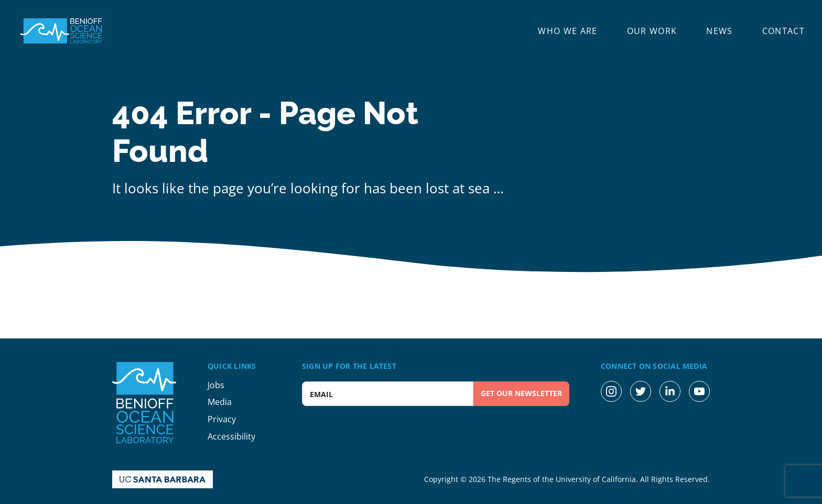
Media (220, 402)
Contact (783, 31)
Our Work (652, 31)
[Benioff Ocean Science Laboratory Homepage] (63, 31)
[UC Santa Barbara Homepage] (163, 479)
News (719, 31)
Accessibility (231, 436)
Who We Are (567, 31)
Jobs (216, 385)
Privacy (222, 419)
